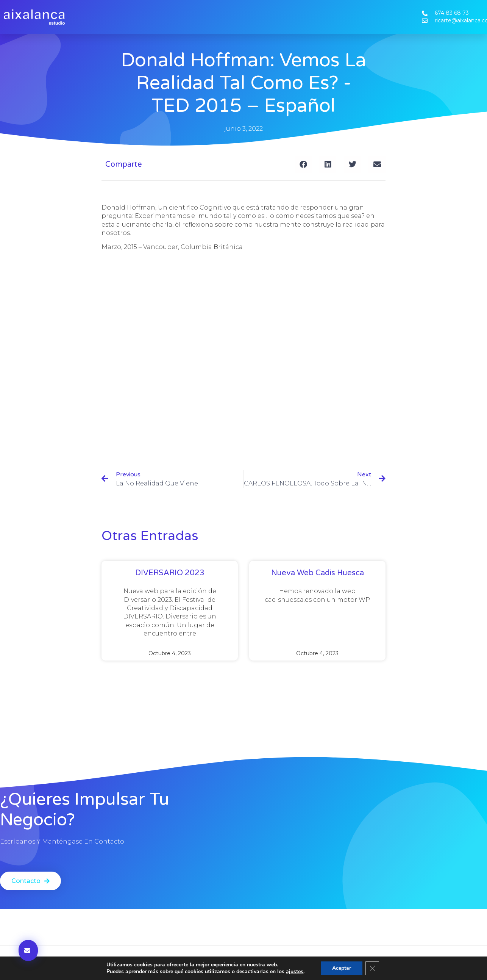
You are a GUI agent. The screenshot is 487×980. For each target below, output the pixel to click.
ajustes (295, 972)
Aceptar (342, 968)
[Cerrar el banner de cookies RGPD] (372, 968)
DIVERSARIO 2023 (170, 573)
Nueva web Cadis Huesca (318, 573)
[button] (303, 164)
